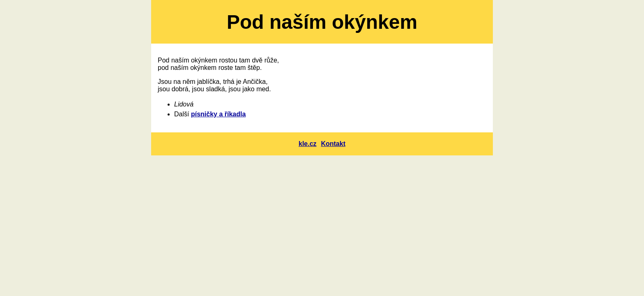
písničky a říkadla (218, 114)
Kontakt (333, 144)
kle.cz (308, 144)
